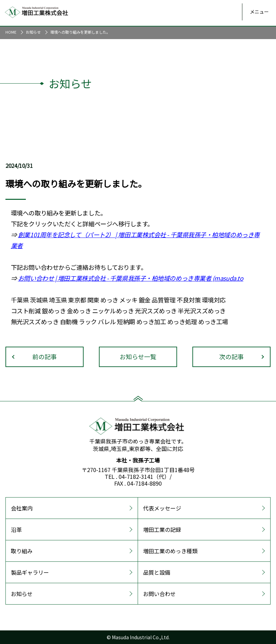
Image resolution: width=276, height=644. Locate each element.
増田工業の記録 (162, 529)
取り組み (22, 551)
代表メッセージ (162, 508)
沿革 (16, 529)
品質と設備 (157, 572)
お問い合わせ (36, 278)
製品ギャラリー (30, 572)
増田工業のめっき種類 (170, 551)
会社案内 (22, 508)
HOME (11, 32)
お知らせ (33, 32)
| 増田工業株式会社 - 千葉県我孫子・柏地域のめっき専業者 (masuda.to (148, 278)
